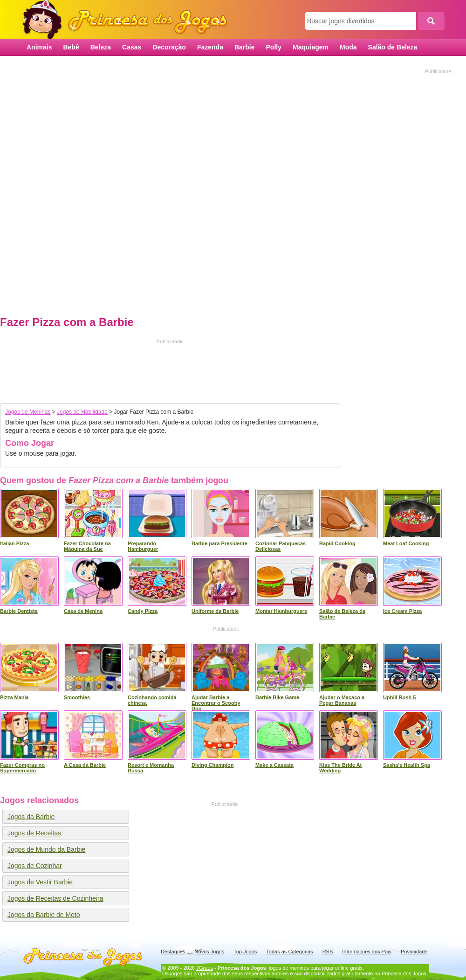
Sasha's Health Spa (407, 765)
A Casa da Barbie (85, 765)
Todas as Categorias (289, 952)
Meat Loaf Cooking (406, 543)
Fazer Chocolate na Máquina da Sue (87, 546)
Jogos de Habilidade (82, 412)
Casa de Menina (83, 611)
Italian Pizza (14, 543)
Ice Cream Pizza (402, 611)
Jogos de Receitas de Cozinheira (55, 898)
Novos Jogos (210, 952)
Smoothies (77, 697)
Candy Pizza (143, 611)
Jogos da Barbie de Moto (44, 915)
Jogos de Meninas (28, 412)
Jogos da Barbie (31, 817)
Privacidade (414, 952)
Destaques (173, 952)
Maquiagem (311, 47)
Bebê (71, 47)
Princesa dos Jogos (128, 20)
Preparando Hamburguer (143, 546)
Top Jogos (245, 952)
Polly (274, 47)
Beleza (101, 47)
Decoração (169, 47)
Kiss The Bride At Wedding (340, 768)
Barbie (245, 47)
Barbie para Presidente (219, 543)
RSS (328, 952)
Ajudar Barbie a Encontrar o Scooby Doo (216, 703)
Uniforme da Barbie (215, 611)
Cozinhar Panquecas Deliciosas (281, 546)
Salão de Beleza (393, 47)
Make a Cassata (274, 765)
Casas (132, 47)
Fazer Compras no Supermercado (22, 768)
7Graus (205, 968)
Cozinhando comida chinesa (152, 700)
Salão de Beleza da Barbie (342, 614)
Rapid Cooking (337, 543)
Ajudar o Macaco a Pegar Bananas (342, 700)
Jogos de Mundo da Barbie (46, 849)
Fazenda (210, 47)
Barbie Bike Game (277, 697)
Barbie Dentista (19, 611)
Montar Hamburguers (281, 611)
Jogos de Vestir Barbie (40, 882)
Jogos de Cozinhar (35, 866)
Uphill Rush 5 (399, 697)
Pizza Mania (14, 697)
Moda (348, 47)
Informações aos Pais (367, 952)
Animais (39, 47)
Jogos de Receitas (34, 833)
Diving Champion (212, 765)
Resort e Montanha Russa (151, 768)
